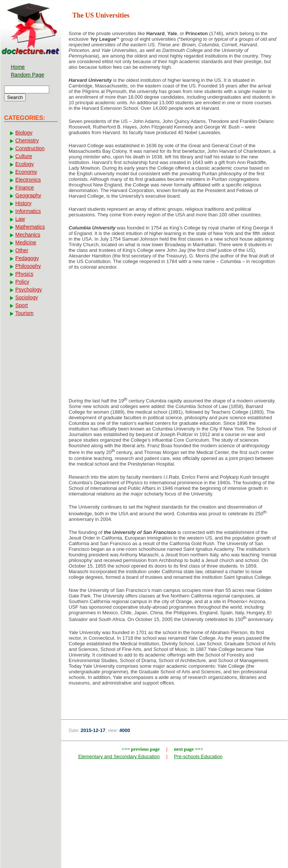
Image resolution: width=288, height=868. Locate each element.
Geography (28, 195)
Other (22, 250)
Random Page (28, 75)
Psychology (29, 290)
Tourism (24, 313)
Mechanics (28, 235)
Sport (21, 305)
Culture (24, 156)
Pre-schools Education (198, 756)
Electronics (28, 180)
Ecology (25, 164)
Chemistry (27, 140)
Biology (24, 133)
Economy (26, 172)
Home (18, 67)
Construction (30, 148)
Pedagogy (27, 258)
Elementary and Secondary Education (119, 756)
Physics (24, 274)
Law (20, 219)
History (24, 203)
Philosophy (28, 266)
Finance (25, 188)
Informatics (28, 211)
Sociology (27, 297)
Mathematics (30, 227)
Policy (22, 282)
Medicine (26, 243)
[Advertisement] (174, 336)
